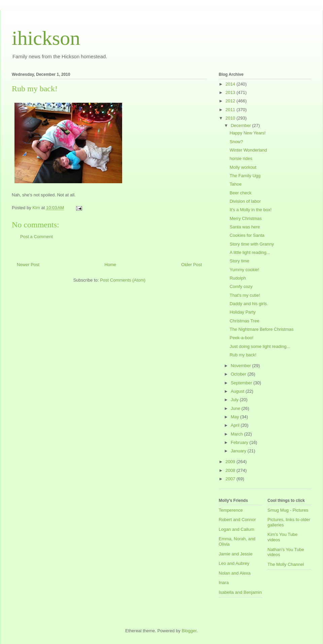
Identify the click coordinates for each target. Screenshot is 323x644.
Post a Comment (37, 237)
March (238, 434)
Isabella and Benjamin (240, 592)
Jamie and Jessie (236, 554)
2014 (231, 84)
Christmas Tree (244, 321)
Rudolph (238, 278)
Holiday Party (242, 312)
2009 (231, 462)
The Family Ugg (245, 176)
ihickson (46, 38)
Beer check (240, 193)
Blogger (189, 631)
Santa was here (245, 227)
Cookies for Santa (247, 235)
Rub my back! (243, 355)
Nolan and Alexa (235, 573)
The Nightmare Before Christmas (261, 329)
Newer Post (28, 265)
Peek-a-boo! (241, 338)
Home (111, 265)
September (242, 383)
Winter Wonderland (248, 150)
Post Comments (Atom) (123, 280)
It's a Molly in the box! (250, 210)
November (242, 366)
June (236, 408)
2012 (231, 101)
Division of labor (245, 201)
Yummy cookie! (244, 270)
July (235, 400)
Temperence (231, 510)
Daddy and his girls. (249, 304)
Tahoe (235, 184)
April (236, 425)
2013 (231, 92)
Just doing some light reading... (260, 346)
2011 (231, 110)
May (236, 417)
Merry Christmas (245, 218)
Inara (224, 583)
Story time (239, 261)
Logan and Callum (237, 529)
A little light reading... (250, 252)
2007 (231, 479)
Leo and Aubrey (234, 563)
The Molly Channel (286, 564)
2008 (231, 470)
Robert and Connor (237, 520)
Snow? (236, 142)
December (242, 125)
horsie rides (241, 158)
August (238, 391)
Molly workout (243, 167)
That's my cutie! (245, 295)
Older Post (192, 265)
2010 (231, 118)
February (240, 442)
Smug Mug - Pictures (288, 510)
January (239, 451)
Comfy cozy (241, 286)
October (239, 374)
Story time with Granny (252, 244)
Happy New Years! (247, 133)
